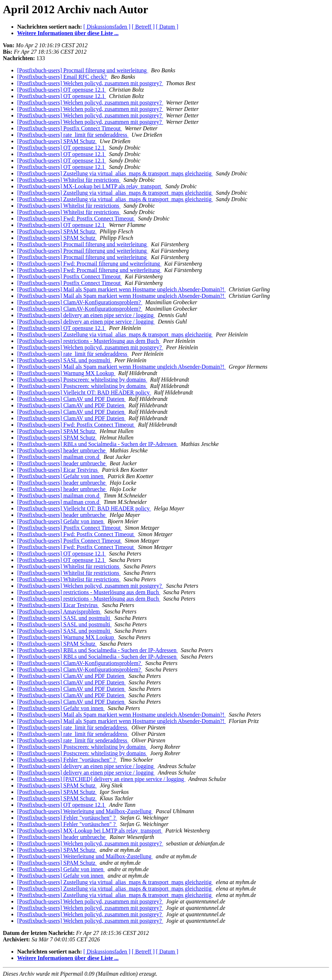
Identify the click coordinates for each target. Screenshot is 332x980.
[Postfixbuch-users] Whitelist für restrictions (69, 180)
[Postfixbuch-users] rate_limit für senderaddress (73, 135)
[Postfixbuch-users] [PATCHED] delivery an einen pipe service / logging (101, 779)
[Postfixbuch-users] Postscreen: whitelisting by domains (82, 380)
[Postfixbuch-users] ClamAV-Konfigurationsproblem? (80, 302)
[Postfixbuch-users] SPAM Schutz (57, 141)
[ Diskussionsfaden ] (107, 27)
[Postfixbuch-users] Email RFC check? (63, 77)
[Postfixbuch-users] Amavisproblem (59, 612)
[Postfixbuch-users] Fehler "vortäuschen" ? (67, 760)
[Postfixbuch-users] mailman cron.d (59, 457)
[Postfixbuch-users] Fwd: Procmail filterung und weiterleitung (89, 264)
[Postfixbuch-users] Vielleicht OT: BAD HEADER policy (84, 392)
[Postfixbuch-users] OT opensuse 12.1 (62, 90)
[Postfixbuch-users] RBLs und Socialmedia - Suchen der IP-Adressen (98, 444)
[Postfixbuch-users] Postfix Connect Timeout (70, 128)
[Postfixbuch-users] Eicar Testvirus (58, 470)
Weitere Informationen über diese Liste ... (68, 33)
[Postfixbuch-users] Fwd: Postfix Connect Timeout (76, 219)
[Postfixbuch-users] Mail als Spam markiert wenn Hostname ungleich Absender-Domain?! (122, 289)
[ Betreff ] (143, 27)
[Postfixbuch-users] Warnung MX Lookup (66, 373)
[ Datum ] (167, 27)
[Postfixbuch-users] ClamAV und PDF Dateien (71, 399)
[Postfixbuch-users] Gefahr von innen (61, 476)
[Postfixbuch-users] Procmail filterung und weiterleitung (83, 70)
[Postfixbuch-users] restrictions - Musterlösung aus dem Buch (89, 341)
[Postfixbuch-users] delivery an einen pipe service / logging (86, 315)
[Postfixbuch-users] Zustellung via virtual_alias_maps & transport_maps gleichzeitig (115, 173)
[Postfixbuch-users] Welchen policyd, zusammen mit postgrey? (90, 83)
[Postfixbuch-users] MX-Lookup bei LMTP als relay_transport (90, 186)
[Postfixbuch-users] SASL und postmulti (64, 360)
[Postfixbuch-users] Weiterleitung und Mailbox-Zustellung (85, 811)
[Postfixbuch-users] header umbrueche (62, 450)
